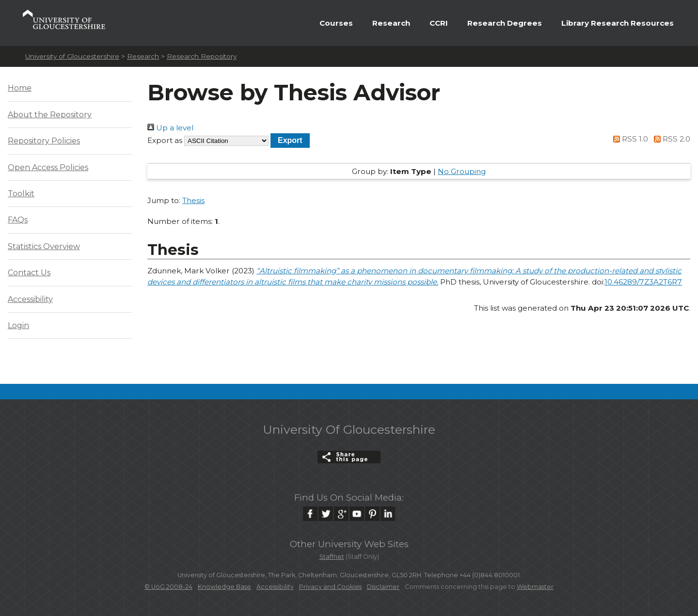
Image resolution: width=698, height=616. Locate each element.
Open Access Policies (48, 167)
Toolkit (21, 194)
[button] (290, 140)
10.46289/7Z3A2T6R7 (643, 282)
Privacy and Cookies (330, 587)
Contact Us (29, 273)
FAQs (18, 220)
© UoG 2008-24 (168, 587)
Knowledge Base (224, 587)
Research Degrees (505, 23)
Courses (336, 23)
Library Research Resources (618, 23)
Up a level (170, 128)
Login (18, 325)
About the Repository (50, 115)
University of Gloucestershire (72, 56)
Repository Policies (44, 141)
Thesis (193, 200)
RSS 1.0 (629, 139)
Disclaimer (383, 587)
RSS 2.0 (670, 139)
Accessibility (30, 299)
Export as (165, 140)
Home (20, 88)
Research (391, 23)
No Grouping (462, 171)
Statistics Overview (44, 246)
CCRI (439, 23)
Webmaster (535, 587)
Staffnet (332, 557)
